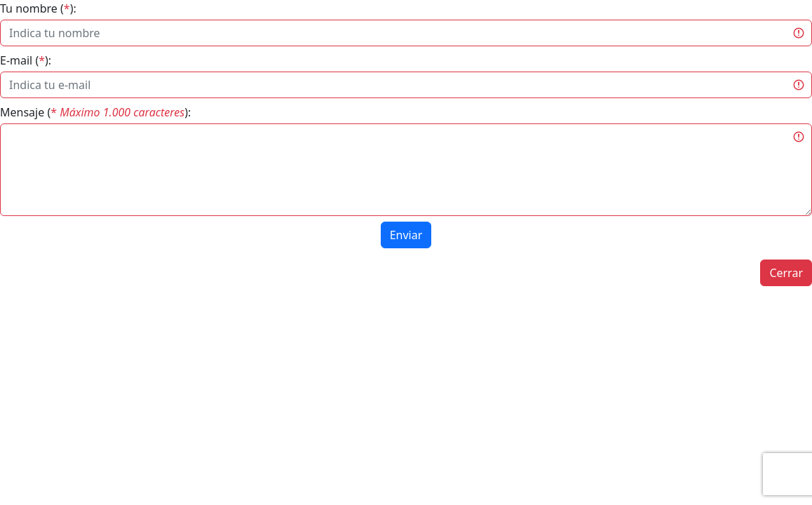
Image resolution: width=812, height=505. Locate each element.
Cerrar (786, 273)
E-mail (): (26, 60)
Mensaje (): (95, 112)
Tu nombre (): (38, 8)
